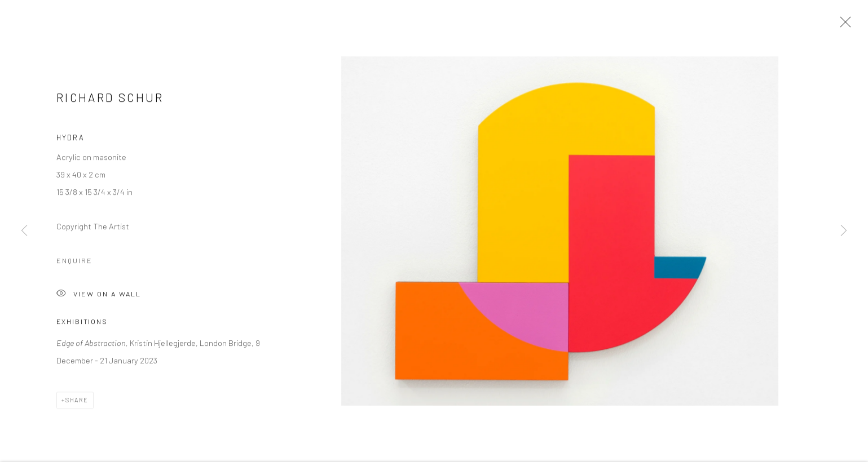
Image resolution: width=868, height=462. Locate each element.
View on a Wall (99, 297)
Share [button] (77, 401)
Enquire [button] (74, 263)
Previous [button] (24, 231)
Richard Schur (110, 99)
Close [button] (843, 25)
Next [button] (844, 231)
